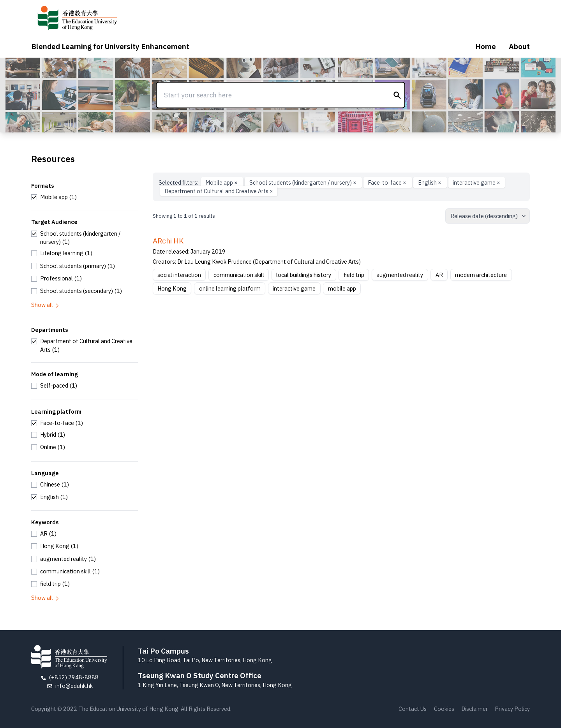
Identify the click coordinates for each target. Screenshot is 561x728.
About (519, 46)
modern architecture (481, 275)
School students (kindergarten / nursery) (303, 182)
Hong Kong (172, 288)
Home (486, 46)
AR (439, 275)
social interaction (179, 275)
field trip (354, 275)
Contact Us (413, 709)
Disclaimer (475, 709)
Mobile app (222, 182)
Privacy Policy (512, 709)
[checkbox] (54, 197)
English (430, 182)
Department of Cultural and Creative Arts (219, 191)
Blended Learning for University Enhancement (110, 46)
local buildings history (304, 275)
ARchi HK (168, 241)
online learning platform (230, 288)
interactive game (476, 182)
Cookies (444, 709)
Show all (46, 305)
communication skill (239, 275)
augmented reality (400, 275)
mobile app (342, 288)
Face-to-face (388, 182)
